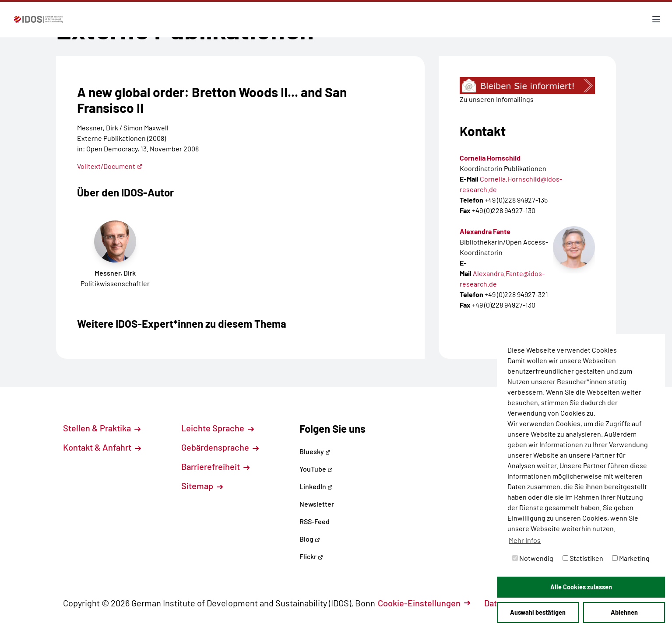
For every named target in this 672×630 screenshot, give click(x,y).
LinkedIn (316, 486)
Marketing (631, 558)
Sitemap (202, 486)
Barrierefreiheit (215, 466)
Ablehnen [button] (624, 612)
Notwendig (533, 558)
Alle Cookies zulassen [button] (581, 587)
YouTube (316, 469)
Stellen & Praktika (102, 428)
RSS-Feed (315, 521)
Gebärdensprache (220, 447)
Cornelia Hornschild (490, 158)
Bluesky (315, 451)
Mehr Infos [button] (525, 540)
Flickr (311, 556)
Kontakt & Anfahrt (102, 447)
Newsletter (317, 504)
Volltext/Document (110, 166)
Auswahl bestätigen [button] (538, 612)
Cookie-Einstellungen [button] (424, 603)
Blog (310, 539)
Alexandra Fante (485, 231)
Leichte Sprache (218, 428)
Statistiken (583, 558)
